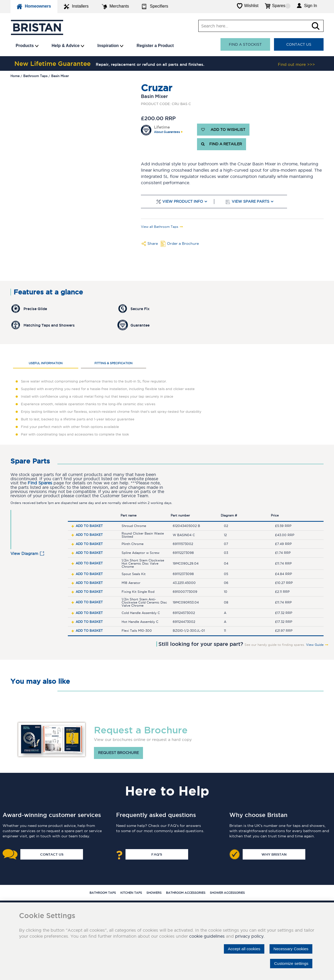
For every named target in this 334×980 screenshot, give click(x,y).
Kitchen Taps (131, 893)
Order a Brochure (183, 243)
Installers (76, 7)
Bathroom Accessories (186, 893)
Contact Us (299, 44)
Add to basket (89, 526)
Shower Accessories (227, 893)
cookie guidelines (207, 936)
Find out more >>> (296, 64)
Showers (154, 893)
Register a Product (155, 46)
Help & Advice (68, 46)
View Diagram (24, 553)
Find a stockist (245, 44)
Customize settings (291, 963)
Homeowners (34, 7)
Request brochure (118, 753)
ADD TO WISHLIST (223, 130)
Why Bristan (274, 854)
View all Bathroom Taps (160, 227)
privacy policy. (250, 936)
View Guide (315, 645)
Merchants (115, 7)
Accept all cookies (242, 949)
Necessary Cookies (290, 949)
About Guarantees (167, 132)
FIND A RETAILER (222, 144)
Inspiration (110, 46)
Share (153, 243)
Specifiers (155, 7)
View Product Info (183, 202)
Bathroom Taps (103, 893)
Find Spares (40, 483)
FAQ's (157, 854)
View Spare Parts (250, 202)
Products (27, 46)
